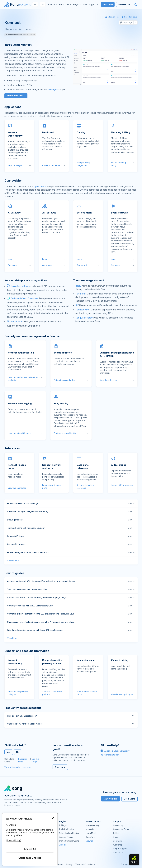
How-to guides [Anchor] (14, 573)
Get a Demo (108, 4)
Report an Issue (23, 760)
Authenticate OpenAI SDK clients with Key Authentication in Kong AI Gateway (71, 581)
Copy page (126, 23)
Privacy (69, 864)
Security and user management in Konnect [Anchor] (33, 336)
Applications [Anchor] (13, 107)
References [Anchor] (12, 448)
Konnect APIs (82, 310)
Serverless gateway (20, 286)
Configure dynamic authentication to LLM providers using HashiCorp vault (71, 614)
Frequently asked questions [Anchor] (23, 708)
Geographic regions (71, 544)
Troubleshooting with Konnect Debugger (71, 528)
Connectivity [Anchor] (13, 181)
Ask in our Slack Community (115, 751)
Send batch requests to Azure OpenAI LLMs (71, 589)
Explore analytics (19, 165)
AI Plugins (63, 825)
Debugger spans (71, 520)
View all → (64, 845)
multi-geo (53, 89)
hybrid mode (40, 186)
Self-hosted (17, 322)
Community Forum (121, 829)
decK (78, 286)
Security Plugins (66, 837)
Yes (9, 752)
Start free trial (110, 799)
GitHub (116, 833)
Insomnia (90, 829)
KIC (77, 305)
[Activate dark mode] (136, 4)
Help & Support (120, 849)
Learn (19, 259)
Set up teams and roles (71, 380)
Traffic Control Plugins (69, 841)
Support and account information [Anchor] (27, 651)
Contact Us (118, 853)
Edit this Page (35, 760)
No (18, 752)
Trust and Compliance (85, 864)
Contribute (60, 767)
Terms (60, 864)
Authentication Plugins (69, 833)
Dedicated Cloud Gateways (24, 298)
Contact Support (110, 755)
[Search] (35, 4)
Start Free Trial (124, 4)
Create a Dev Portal (54, 165)
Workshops (118, 845)
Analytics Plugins (66, 829)
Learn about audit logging (25, 433)
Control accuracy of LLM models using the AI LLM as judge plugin (71, 598)
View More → (13, 560)
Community (118, 825)
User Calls (118, 841)
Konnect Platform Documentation (20, 35)
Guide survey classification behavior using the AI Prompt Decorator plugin (71, 622)
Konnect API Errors (71, 536)
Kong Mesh (91, 833)
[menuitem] (53, 4)
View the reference (117, 380)
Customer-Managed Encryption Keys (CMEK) (71, 512)
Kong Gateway (93, 825)
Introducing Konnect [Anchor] (18, 45)
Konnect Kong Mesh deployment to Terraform (71, 552)
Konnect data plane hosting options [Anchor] (26, 280)
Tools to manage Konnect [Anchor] (89, 280)
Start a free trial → (16, 96)
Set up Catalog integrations (88, 164)
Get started (19, 265)
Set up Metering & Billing (123, 164)
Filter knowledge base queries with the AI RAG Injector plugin (71, 630)
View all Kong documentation (18, 767)
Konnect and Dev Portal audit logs (71, 504)
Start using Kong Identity (71, 433)
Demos (116, 837)
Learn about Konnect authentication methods (25, 379)
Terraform (80, 294)
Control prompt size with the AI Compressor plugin (71, 606)
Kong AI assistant (84, 318)
